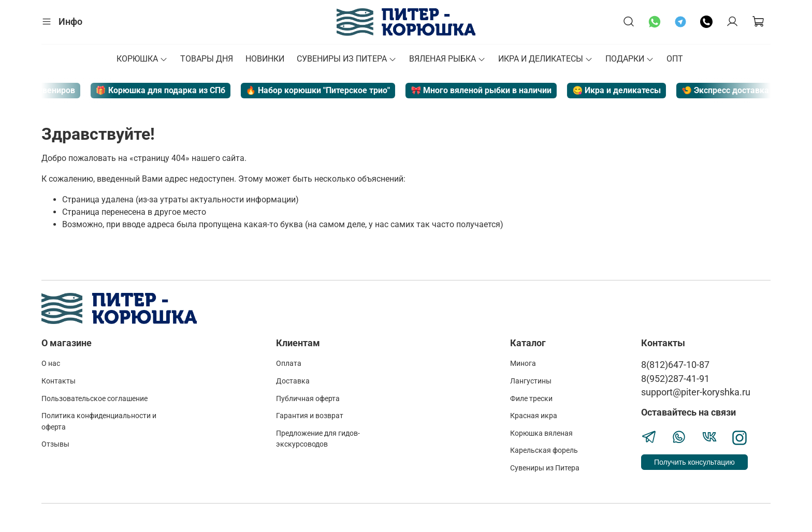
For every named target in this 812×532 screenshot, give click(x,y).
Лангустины (531, 381)
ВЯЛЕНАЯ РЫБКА (447, 59)
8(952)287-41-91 (675, 379)
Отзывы (55, 444)
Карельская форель (544, 450)
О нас (51, 364)
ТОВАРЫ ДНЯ (207, 59)
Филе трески (531, 399)
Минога (523, 364)
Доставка (293, 381)
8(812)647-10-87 (675, 365)
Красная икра (534, 416)
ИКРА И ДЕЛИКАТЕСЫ (546, 59)
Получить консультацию (694, 462)
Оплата (289, 364)
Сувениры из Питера (545, 468)
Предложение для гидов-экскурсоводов (318, 439)
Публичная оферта (308, 399)
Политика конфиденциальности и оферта (99, 422)
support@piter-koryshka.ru (696, 392)
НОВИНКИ (265, 59)
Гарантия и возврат (310, 416)
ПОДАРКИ (630, 59)
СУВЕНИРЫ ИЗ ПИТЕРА (347, 59)
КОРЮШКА (142, 59)
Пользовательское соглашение (95, 399)
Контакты (59, 381)
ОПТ (675, 59)
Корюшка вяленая (541, 433)
